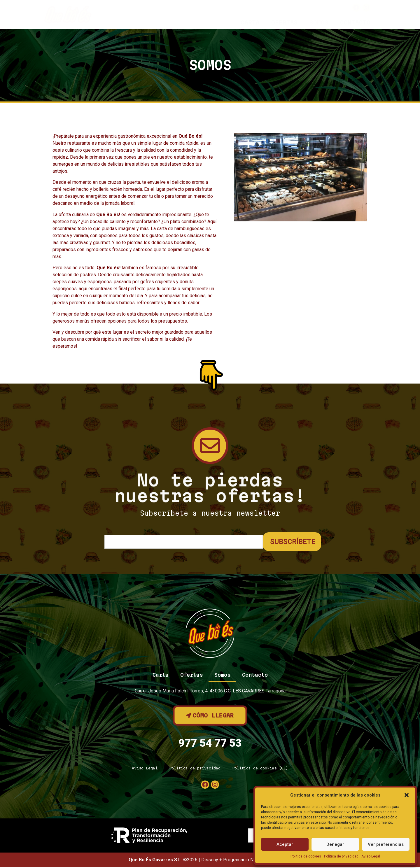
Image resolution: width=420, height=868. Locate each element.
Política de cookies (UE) (260, 769)
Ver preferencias (386, 844)
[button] (407, 795)
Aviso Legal (371, 856)
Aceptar (285, 844)
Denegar (335, 844)
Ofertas (285, 22)
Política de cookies (306, 856)
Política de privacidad (341, 856)
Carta (250, 22)
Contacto (355, 22)
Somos (319, 22)
